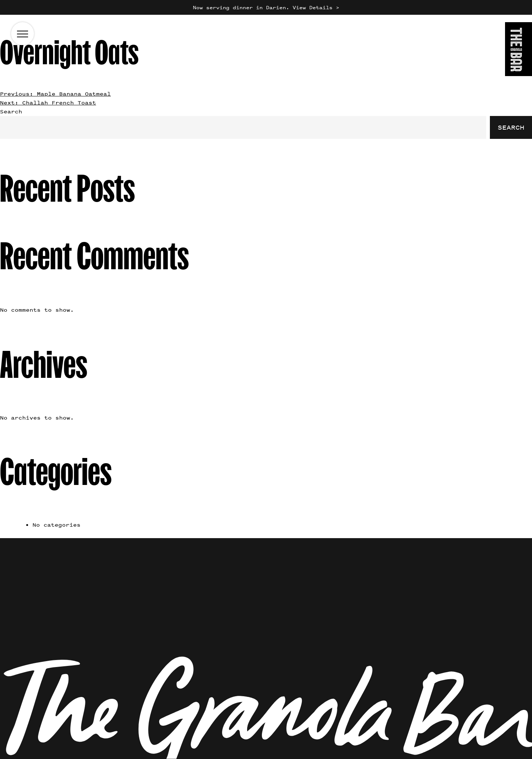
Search (11, 111)
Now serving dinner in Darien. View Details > (266, 7)
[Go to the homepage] (519, 50)
